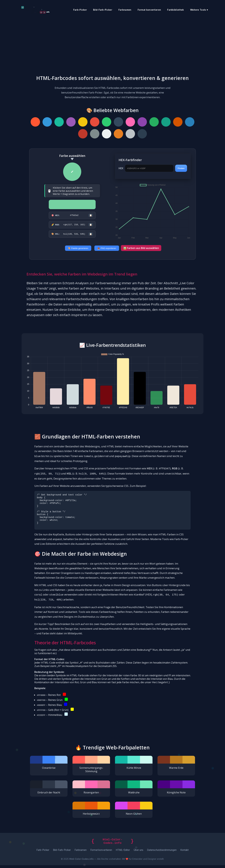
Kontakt (184, 853)
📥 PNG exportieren (107, 249)
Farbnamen (125, 10)
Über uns (138, 853)
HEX (121, 168)
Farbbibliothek (175, 10)
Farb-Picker (80, 10)
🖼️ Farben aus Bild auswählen (141, 249)
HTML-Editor (123, 853)
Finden (181, 168)
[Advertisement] (112, 43)
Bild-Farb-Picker (103, 10)
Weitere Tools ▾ (199, 10)
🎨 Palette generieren (78, 249)
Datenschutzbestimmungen (162, 853)
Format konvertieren (149, 10)
